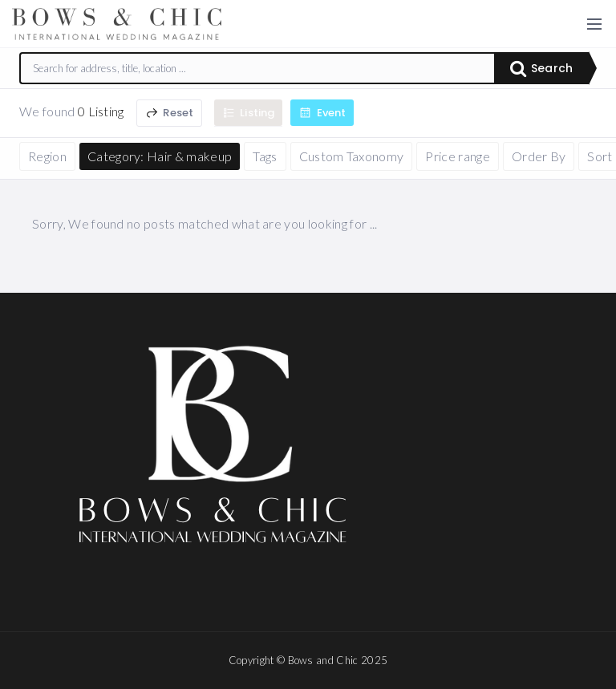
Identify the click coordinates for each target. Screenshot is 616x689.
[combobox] (257, 68)
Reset (169, 113)
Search (541, 68)
